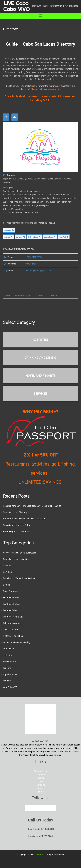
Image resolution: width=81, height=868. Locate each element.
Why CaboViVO (10, 687)
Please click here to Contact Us (46, 89)
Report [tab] (55, 295)
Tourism (7, 681)
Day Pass (7, 566)
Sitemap (41, 778)
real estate (8, 655)
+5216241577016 (34, 257)
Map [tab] (8, 295)
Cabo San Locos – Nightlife (16, 559)
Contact (40, 792)
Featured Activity (11, 597)
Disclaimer (40, 775)
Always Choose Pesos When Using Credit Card (25, 519)
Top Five (7, 668)
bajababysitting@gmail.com (39, 271)
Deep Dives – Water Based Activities (20, 578)
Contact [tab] (41, 295)
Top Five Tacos (10, 674)
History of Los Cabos (13, 636)
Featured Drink (10, 610)
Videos (40, 781)
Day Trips (7, 572)
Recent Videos (10, 661)
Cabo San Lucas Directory (15, 512)
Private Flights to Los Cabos (16, 531)
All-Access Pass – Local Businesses (20, 553)
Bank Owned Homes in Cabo (16, 525)
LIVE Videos (9, 649)
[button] (40, 16)
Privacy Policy (40, 771)
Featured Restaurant (13, 617)
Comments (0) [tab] (23, 295)
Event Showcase (11, 591)
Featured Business (12, 604)
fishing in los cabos (12, 623)
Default (6, 585)
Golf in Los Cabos (11, 629)
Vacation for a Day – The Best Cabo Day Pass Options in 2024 (32, 506)
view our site (32, 264)
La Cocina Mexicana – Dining (17, 642)
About (40, 788)
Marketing (41, 785)
